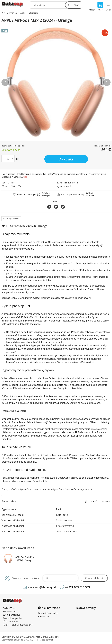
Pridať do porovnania (70, 194)
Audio (23, 13)
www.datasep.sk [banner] (14, 4)
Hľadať (75, 5)
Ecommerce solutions (12, 640)
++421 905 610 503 (77, 587)
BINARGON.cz (31, 640)
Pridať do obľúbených (27, 194)
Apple (69, 186)
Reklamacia (44, 616)
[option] (56, 82)
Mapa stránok (46, 640)
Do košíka (66, 159)
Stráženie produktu (90, 194)
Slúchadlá (33, 13)
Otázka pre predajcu (47, 194)
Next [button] (107, 82)
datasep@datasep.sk (43, 587)
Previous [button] (5, 82)
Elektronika (12, 13)
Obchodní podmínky (48, 613)
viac (25, 177)
